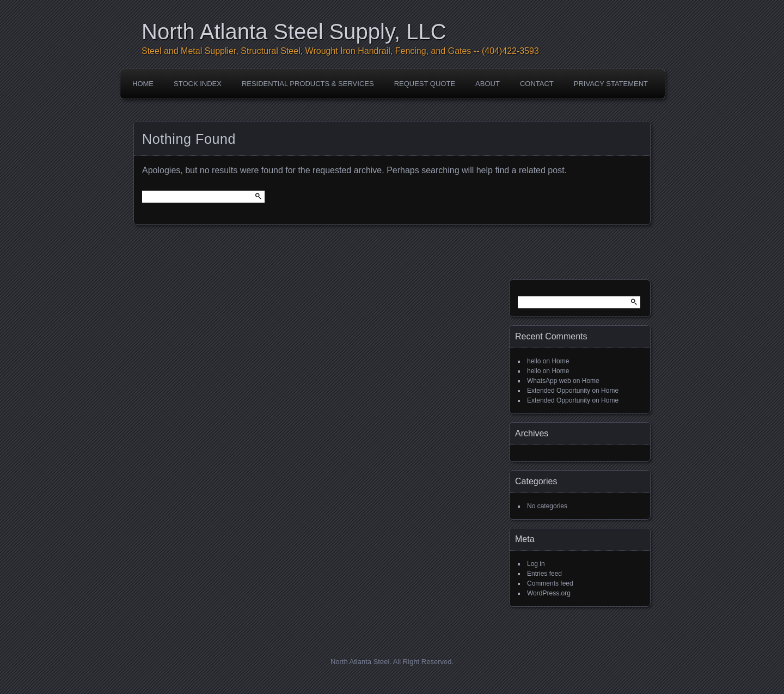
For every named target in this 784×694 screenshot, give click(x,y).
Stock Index (198, 84)
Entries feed (544, 574)
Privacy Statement (611, 84)
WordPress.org (549, 593)
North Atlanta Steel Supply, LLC (294, 32)
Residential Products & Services (308, 84)
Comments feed (550, 583)
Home (143, 84)
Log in (536, 564)
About (488, 84)
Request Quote (425, 84)
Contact (537, 84)
